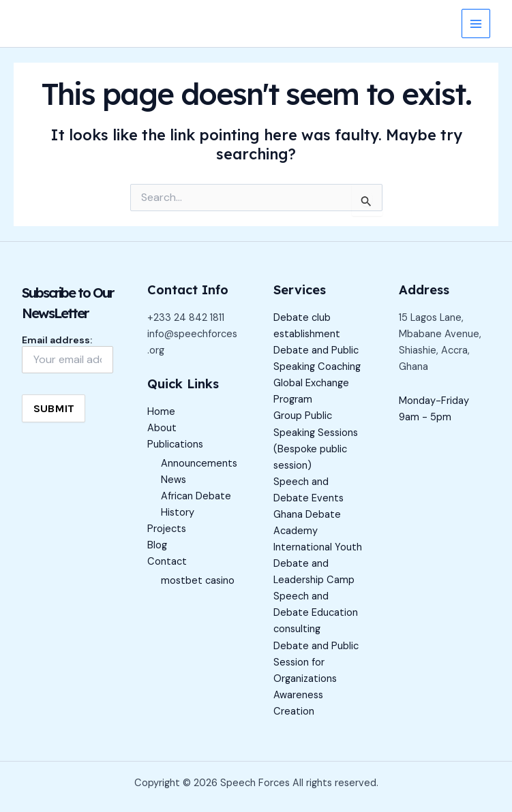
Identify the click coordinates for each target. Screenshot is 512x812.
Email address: (67, 354)
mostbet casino (198, 581)
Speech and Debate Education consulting (316, 613)
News (174, 480)
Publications (175, 444)
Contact (167, 562)
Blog (157, 545)
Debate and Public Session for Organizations (316, 662)
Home (161, 412)
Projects (167, 529)
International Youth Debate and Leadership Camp (318, 564)
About (162, 428)
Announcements (199, 464)
